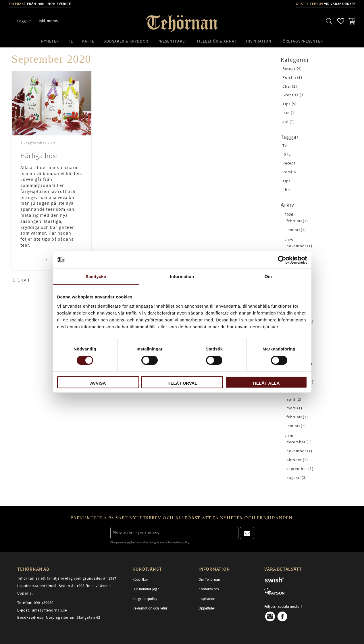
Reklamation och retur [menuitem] (150, 608)
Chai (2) (290, 87)
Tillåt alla (266, 383)
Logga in (24, 21)
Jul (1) (289, 122)
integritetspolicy (180, 543)
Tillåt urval (182, 383)
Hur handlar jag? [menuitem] (146, 589)
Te (46, 259)
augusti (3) (297, 478)
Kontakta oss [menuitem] (209, 589)
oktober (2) (297, 460)
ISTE (287, 155)
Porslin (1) (292, 78)
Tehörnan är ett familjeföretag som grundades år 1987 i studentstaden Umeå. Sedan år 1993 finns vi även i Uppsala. (67, 586)
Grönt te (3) (294, 95)
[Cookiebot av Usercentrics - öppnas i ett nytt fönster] (282, 260)
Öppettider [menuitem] (207, 608)
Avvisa (98, 383)
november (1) (299, 246)
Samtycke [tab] (96, 276)
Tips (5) (289, 104)
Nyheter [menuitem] (50, 41)
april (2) (294, 400)
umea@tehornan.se (49, 610)
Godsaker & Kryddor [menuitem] (126, 41)
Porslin (289, 172)
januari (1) (296, 230)
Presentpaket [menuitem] (172, 41)
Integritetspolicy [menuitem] (145, 599)
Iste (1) (289, 113)
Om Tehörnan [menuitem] (209, 580)
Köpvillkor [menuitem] (140, 580)
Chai (287, 190)
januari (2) (296, 426)
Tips (286, 181)
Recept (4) (292, 69)
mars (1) (294, 408)
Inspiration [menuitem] (259, 41)
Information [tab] (182, 276)
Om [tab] (268, 276)
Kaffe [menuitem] (88, 41)
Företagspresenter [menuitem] (302, 41)
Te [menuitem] (71, 41)
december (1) (299, 442)
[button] (329, 21)
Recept (289, 163)
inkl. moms (48, 21)
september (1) (300, 469)
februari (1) (297, 221)
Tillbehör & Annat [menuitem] (217, 41)
